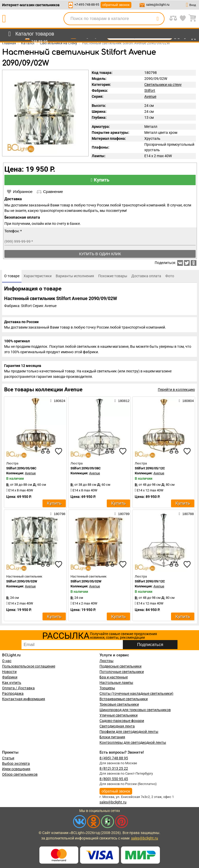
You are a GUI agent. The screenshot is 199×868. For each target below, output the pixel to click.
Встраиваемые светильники (124, 699)
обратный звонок (116, 5)
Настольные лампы (116, 683)
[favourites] (59, 451)
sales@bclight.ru (158, 5)
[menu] (30, 34)
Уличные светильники (119, 715)
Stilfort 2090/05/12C (150, 468)
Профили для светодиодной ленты (129, 732)
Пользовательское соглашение (29, 666)
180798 (58, 514)
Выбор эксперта (16, 763)
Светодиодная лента (117, 726)
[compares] (46, 451)
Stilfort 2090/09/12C (150, 581)
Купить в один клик (100, 254)
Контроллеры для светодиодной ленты (133, 742)
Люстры (106, 661)
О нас (7, 661)
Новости (9, 672)
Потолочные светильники (122, 672)
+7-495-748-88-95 (87, 5)
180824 (58, 401)
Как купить (12, 683)
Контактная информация (24, 699)
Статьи (8, 758)
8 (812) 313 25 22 (114, 768)
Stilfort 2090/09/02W (22, 581)
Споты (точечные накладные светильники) (136, 693)
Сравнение (50, 192)
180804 (186, 401)
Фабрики (10, 677)
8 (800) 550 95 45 (114, 779)
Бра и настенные (114, 677)
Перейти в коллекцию (176, 390)
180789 (122, 514)
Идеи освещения (16, 769)
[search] (158, 19)
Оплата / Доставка (18, 688)
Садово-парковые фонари (122, 721)
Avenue (150, 96)
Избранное (19, 192)
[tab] (12, 276)
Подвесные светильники (120, 666)
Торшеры (107, 688)
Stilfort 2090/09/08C (86, 468)
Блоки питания (112, 737)
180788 (186, 514)
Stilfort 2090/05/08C (21, 468)
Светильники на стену (163, 85)
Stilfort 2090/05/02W (86, 581)
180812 (122, 401)
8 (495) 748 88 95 (114, 758)
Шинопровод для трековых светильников (135, 710)
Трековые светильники (119, 704)
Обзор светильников (20, 774)
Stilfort (150, 91)
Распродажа (13, 693)
